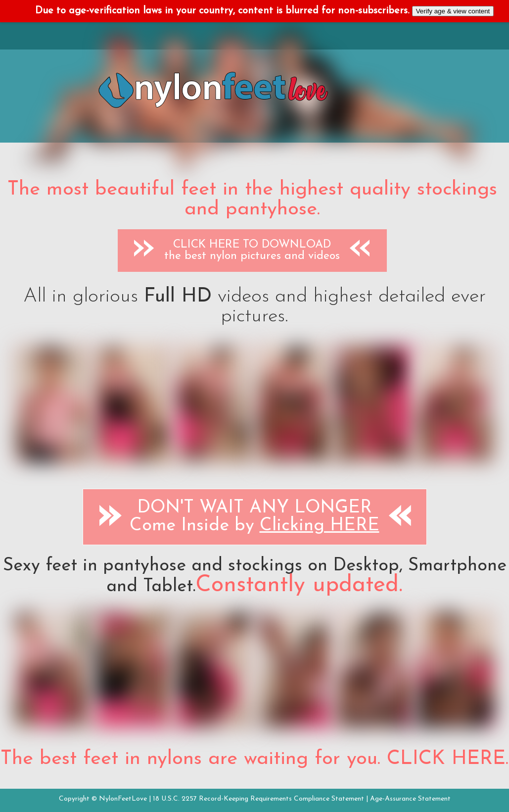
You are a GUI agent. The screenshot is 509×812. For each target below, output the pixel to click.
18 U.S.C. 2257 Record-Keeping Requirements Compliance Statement (258, 799)
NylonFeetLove (123, 799)
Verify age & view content (453, 11)
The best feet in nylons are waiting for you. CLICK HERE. (254, 759)
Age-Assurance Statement (410, 799)
